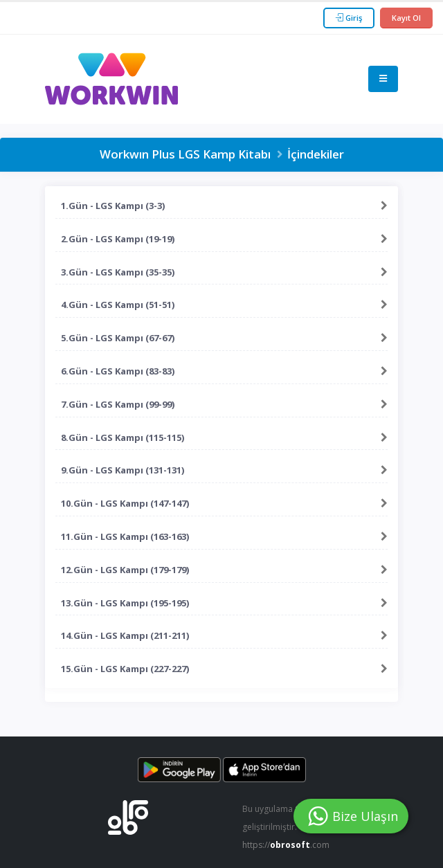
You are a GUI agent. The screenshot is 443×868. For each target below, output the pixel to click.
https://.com (288, 845)
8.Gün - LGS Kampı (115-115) (123, 437)
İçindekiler (316, 154)
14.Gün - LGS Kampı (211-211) (125, 635)
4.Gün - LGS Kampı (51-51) (118, 305)
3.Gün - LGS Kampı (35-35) (118, 272)
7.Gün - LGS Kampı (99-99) (118, 404)
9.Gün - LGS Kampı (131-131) (123, 470)
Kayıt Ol (406, 18)
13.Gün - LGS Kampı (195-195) (125, 603)
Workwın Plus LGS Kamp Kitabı (185, 154)
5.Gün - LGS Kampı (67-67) (118, 338)
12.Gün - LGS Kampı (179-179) (125, 570)
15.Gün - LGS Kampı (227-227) (125, 669)
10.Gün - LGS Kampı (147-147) (125, 503)
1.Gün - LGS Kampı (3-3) (113, 206)
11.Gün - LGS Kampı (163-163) (125, 536)
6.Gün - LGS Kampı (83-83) (118, 371)
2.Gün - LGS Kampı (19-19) (118, 239)
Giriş (349, 18)
